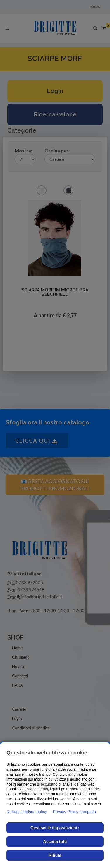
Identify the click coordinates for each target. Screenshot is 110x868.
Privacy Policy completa (75, 812)
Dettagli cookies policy (27, 812)
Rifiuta (55, 855)
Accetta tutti (55, 841)
